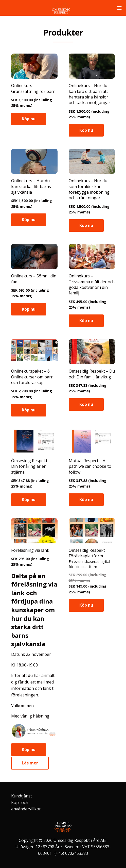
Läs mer (30, 763)
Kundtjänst (22, 796)
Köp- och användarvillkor (26, 806)
